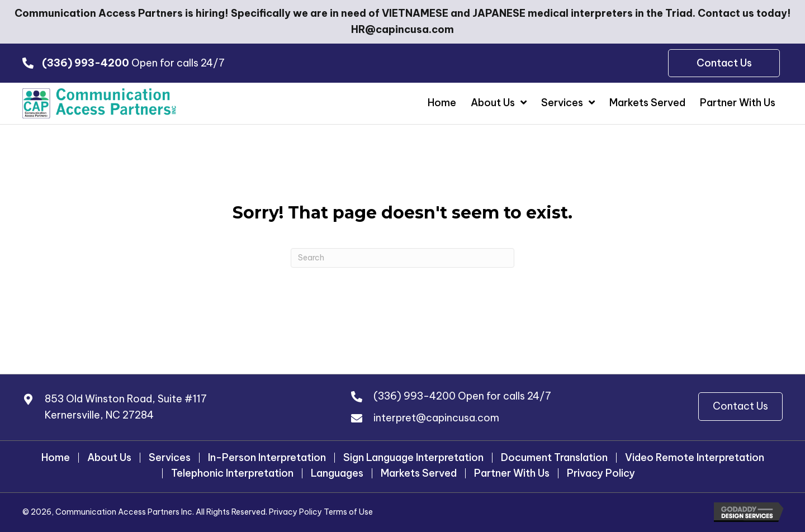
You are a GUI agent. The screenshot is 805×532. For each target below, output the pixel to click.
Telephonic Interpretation (232, 473)
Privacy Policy (601, 473)
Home (56, 458)
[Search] (402, 258)
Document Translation (554, 458)
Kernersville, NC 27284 (99, 415)
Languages (337, 473)
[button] (740, 407)
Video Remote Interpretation (695, 458)
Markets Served (419, 473)
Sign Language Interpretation (413, 458)
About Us (109, 458)
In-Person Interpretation (267, 458)
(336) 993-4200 (415, 396)
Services (170, 458)
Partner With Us (512, 473)
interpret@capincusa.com (436, 418)
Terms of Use (348, 512)
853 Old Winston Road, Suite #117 (126, 399)
